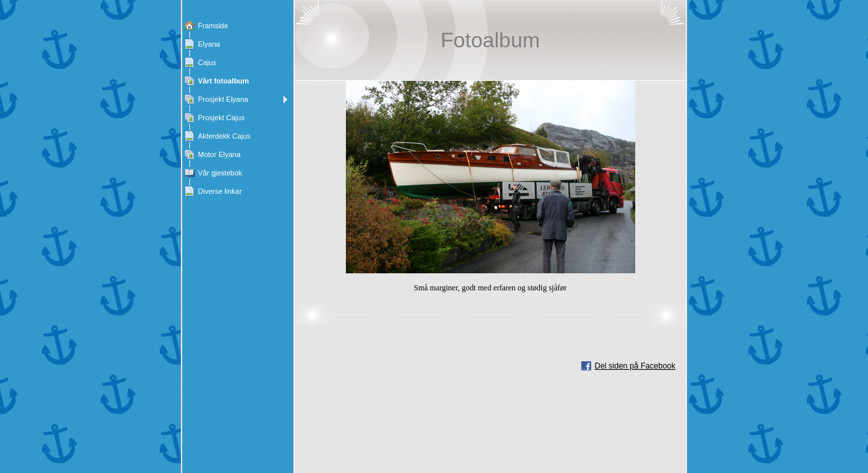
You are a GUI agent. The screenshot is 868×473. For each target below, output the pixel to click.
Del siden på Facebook (635, 366)
